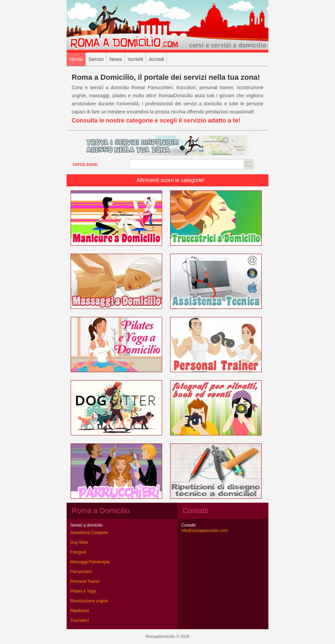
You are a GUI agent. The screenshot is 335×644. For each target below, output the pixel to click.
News (116, 59)
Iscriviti (136, 59)
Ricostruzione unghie (89, 601)
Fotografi (78, 552)
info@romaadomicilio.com (204, 531)
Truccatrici (80, 620)
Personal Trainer (85, 581)
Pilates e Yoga (83, 591)
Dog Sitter (79, 542)
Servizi (96, 59)
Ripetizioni (80, 611)
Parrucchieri (81, 572)
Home (76, 59)
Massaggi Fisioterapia (90, 562)
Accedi (156, 59)
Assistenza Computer (89, 533)
